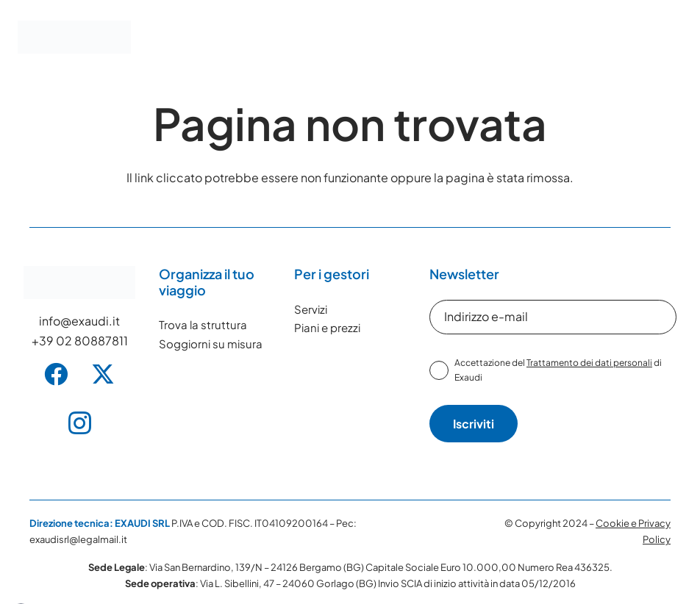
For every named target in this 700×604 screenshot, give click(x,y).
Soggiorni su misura (211, 344)
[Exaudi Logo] (74, 37)
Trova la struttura (203, 324)
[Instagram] (80, 423)
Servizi (311, 309)
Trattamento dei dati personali (589, 363)
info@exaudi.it (79, 321)
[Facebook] (56, 374)
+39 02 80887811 (80, 341)
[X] (103, 374)
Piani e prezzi (327, 327)
